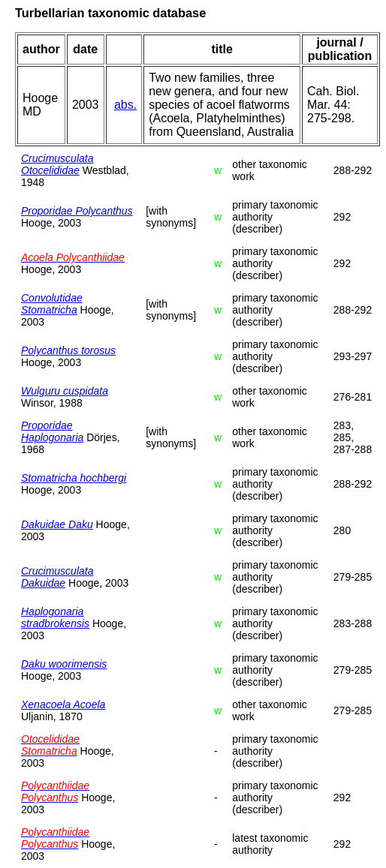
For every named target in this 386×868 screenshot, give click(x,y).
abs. (125, 105)
